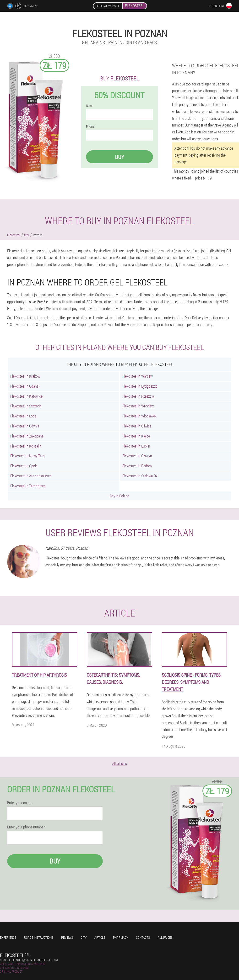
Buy (119, 157)
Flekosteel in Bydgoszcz (140, 386)
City (84, 937)
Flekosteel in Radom (137, 466)
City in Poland (119, 496)
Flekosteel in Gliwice (137, 426)
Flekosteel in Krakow (25, 376)
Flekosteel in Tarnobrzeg (28, 486)
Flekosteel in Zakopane (27, 436)
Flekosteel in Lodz (23, 416)
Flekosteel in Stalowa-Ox (140, 476)
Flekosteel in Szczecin (26, 406)
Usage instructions (39, 937)
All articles (119, 763)
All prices (165, 937)
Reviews (67, 937)
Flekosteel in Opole (24, 466)
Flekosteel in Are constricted (31, 476)
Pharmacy (121, 937)
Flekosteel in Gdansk (25, 386)
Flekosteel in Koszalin (26, 446)
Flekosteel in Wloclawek (139, 416)
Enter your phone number (26, 827)
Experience (8, 937)
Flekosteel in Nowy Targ (27, 456)
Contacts (143, 937)
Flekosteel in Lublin (136, 446)
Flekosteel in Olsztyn (137, 456)
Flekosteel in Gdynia (25, 426)
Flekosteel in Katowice (26, 396)
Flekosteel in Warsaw (138, 376)
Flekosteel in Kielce (136, 436)
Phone (90, 126)
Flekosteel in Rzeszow (138, 396)
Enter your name (19, 803)
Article (100, 937)
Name (90, 106)
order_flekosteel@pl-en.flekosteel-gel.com (29, 960)
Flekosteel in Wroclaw (138, 406)
